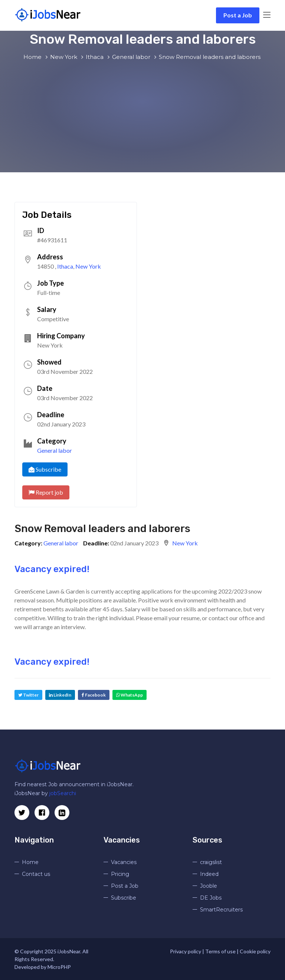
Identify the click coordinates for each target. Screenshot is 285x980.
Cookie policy (255, 951)
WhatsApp (130, 695)
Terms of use (220, 951)
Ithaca (65, 266)
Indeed (209, 874)
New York (88, 266)
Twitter (28, 695)
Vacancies (124, 862)
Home (30, 862)
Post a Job (238, 15)
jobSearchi (63, 793)
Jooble (209, 886)
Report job (46, 492)
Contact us (36, 874)
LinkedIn (60, 695)
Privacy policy (186, 951)
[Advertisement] (142, 117)
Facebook (94, 695)
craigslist (211, 862)
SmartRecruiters (221, 910)
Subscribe (45, 469)
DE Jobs (211, 898)
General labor (55, 450)
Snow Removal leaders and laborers (102, 529)
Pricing (120, 874)
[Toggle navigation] (267, 15)
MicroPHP (59, 967)
